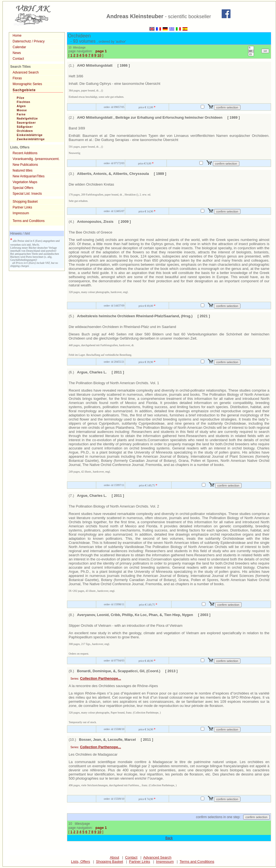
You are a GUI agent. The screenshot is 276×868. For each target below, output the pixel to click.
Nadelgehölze (27, 119)
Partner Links (22, 207)
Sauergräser (26, 123)
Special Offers (23, 188)
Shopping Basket (25, 202)
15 (251, 55)
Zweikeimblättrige (31, 139)
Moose (22, 110)
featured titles (23, 170)
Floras (17, 78)
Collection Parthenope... (101, 678)
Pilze (21, 98)
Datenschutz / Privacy (29, 41)
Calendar (19, 47)
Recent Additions (25, 153)
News (17, 53)
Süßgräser (25, 127)
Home (17, 36)
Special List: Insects (27, 194)
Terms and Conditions (29, 221)
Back (169, 838)
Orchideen (25, 131)
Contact (18, 59)
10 (251, 51)
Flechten (24, 102)
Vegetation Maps (25, 182)
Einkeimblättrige (30, 135)
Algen (21, 106)
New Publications (25, 165)
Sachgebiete (24, 90)
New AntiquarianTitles (29, 176)
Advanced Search (26, 72)
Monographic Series (27, 84)
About (114, 857)
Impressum (21, 213)
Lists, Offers (80, 862)
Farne (21, 114)
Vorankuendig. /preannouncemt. (36, 159)
